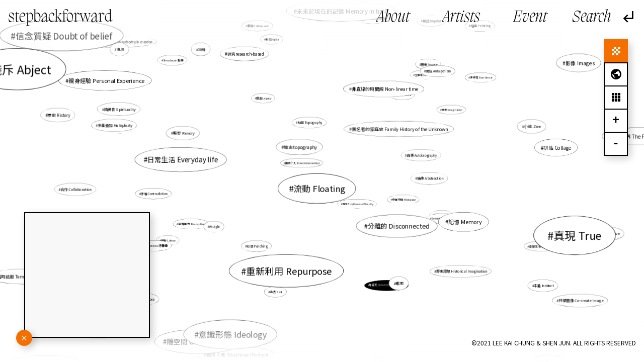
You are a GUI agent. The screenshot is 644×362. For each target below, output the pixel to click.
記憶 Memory (456, 219)
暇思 (393, 275)
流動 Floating (319, 188)
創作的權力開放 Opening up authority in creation (122, 46)
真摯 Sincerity (427, 211)
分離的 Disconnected (397, 225)
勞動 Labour (171, 239)
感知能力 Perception (192, 224)
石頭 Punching (257, 246)
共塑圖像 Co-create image (579, 300)
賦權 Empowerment (130, 350)
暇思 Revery (184, 133)
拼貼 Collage (555, 148)
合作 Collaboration (80, 189)
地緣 (223, 72)
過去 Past (277, 290)
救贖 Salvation (547, 350)
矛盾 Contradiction (155, 193)
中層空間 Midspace (404, 200)
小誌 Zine (528, 127)
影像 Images (557, 73)
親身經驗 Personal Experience (160, 105)
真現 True (568, 234)
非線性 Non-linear (481, 77)
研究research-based (246, 54)
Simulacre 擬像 (173, 60)
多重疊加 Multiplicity (135, 130)
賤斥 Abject (99, 98)
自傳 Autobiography (419, 156)
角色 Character (191, 340)
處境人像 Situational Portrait (244, 342)
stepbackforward (60, 18)
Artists (461, 18)
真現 (129, 55)
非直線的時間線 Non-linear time (381, 95)
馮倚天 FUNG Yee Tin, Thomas (386, 285)
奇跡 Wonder (121, 129)
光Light (215, 227)
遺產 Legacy (267, 103)
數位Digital (273, 40)
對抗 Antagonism (434, 75)
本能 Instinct (523, 276)
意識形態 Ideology (238, 325)
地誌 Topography (310, 125)
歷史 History (66, 117)
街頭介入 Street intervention (303, 163)
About (393, 18)
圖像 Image (425, 68)
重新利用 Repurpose (289, 270)
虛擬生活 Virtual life (542, 246)
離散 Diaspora (172, 281)
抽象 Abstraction (430, 178)
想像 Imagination (451, 110)
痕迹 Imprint (419, 39)
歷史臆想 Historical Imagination (461, 271)
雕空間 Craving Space (228, 305)
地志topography (301, 147)
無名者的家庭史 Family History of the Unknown (399, 130)
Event (530, 18)
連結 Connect (459, 38)
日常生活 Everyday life (183, 159)
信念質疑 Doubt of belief (73, 40)
